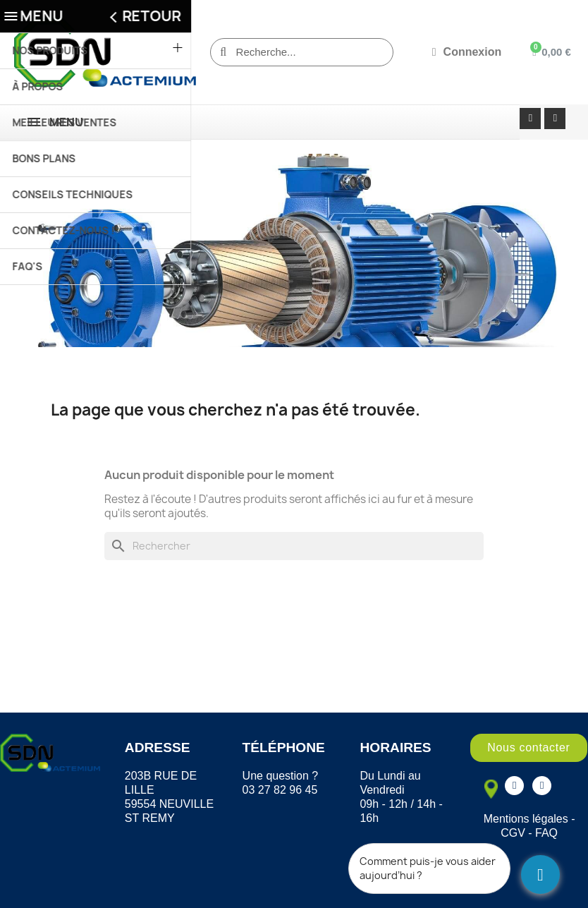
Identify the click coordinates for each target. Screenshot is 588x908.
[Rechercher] (294, 546)
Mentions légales (526, 819)
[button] (528, 748)
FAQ (546, 833)
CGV (513, 833)
